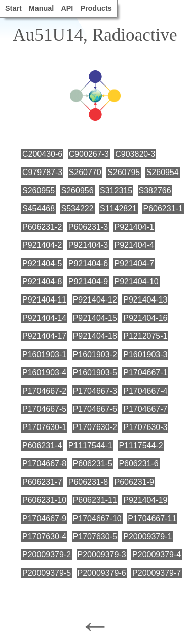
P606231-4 (42, 445)
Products (96, 8)
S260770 (85, 172)
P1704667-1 (145, 373)
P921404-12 (95, 300)
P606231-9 (134, 482)
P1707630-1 (44, 427)
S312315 (116, 190)
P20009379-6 (102, 573)
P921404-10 (137, 282)
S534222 (78, 209)
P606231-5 (93, 464)
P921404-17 (44, 336)
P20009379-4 (157, 555)
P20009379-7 (157, 573)
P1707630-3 (145, 427)
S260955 (39, 190)
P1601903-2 (95, 354)
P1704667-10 (97, 518)
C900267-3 (89, 154)
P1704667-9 (44, 518)
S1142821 (118, 209)
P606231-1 (163, 209)
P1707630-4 (44, 536)
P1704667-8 (44, 464)
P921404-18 (95, 336)
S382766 (155, 190)
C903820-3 (135, 154)
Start (13, 8)
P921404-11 (44, 300)
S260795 (124, 172)
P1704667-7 (145, 409)
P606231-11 (95, 500)
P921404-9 (88, 282)
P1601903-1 (44, 354)
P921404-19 (145, 500)
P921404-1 (134, 227)
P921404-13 (145, 300)
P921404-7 (134, 263)
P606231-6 (138, 464)
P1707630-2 (95, 427)
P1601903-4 (44, 373)
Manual (42, 8)
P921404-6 (88, 263)
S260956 (78, 190)
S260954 (163, 172)
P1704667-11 (152, 518)
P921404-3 (88, 245)
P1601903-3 (145, 354)
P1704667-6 (95, 409)
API (67, 8)
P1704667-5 (44, 409)
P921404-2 (42, 245)
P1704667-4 (145, 391)
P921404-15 (95, 318)
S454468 (39, 209)
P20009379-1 (147, 536)
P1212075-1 (145, 336)
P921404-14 (44, 318)
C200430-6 (42, 154)
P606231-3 (88, 227)
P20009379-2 (47, 555)
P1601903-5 (95, 373)
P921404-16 (145, 318)
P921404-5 (42, 263)
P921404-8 (42, 282)
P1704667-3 (95, 391)
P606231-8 (88, 482)
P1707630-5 (95, 536)
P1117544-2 (141, 445)
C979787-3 (42, 172)
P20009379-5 (47, 573)
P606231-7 (42, 482)
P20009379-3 (102, 555)
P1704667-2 (44, 391)
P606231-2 (42, 227)
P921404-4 (134, 245)
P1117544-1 (90, 445)
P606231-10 (44, 500)
